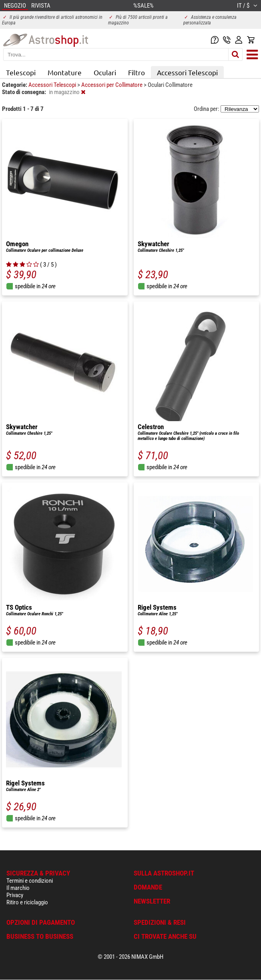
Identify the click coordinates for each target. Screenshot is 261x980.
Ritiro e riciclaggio (27, 902)
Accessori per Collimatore (112, 85)
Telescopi (21, 72)
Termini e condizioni (30, 881)
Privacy (15, 895)
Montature (65, 72)
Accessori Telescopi (187, 72)
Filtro (137, 72)
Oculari (105, 72)
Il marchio (18, 888)
